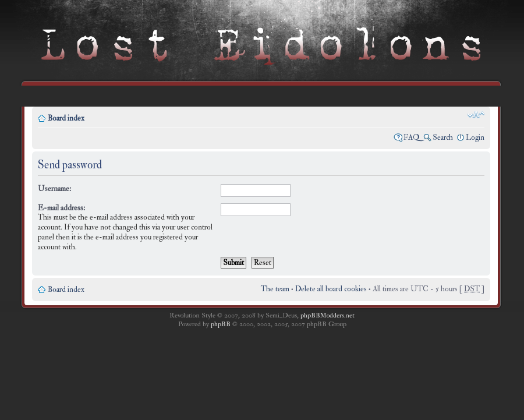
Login (475, 137)
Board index (66, 118)
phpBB (221, 324)
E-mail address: (61, 208)
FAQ (412, 137)
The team (275, 289)
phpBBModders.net (327, 315)
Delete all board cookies (331, 289)
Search (443, 137)
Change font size (476, 115)
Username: (54, 189)
